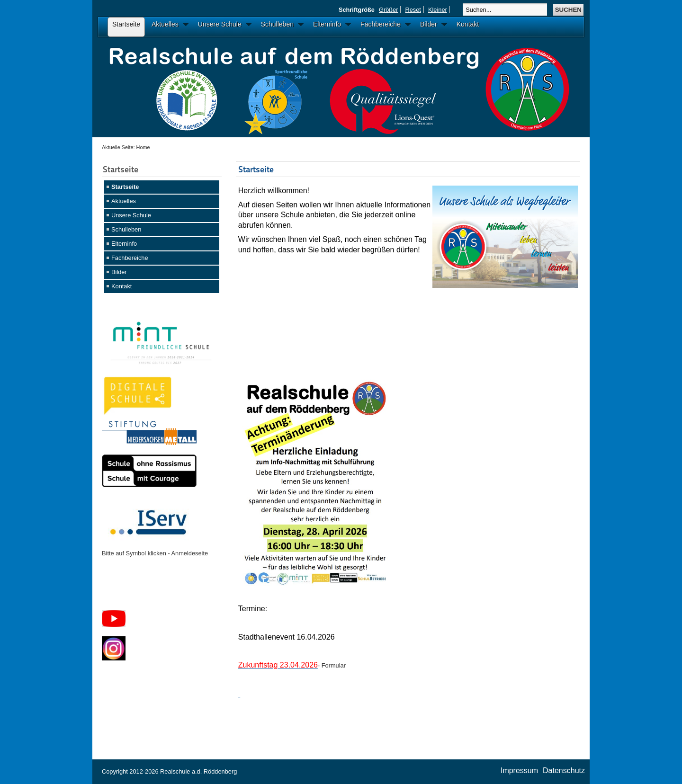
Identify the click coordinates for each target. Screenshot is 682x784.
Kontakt (121, 286)
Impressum (519, 771)
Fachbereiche (130, 258)
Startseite (125, 187)
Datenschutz (564, 771)
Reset (413, 10)
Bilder (119, 272)
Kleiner (438, 10)
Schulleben (126, 229)
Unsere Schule (131, 215)
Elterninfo (124, 244)
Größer (389, 10)
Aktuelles (124, 201)
